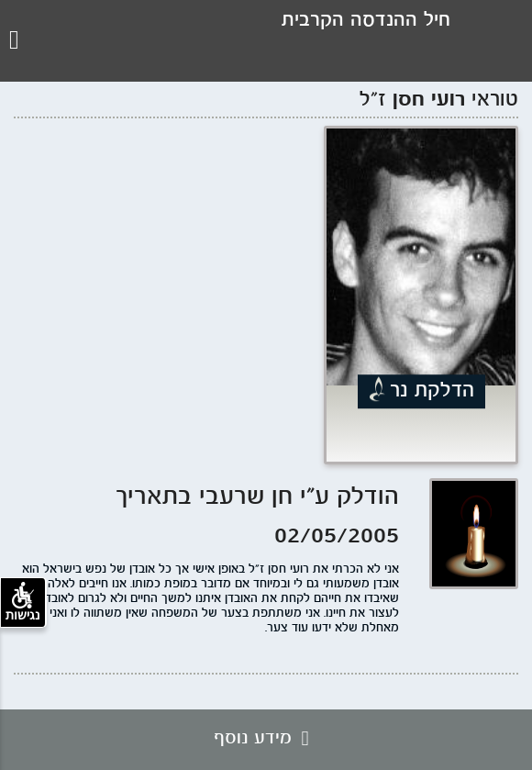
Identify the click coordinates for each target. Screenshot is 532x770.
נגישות (23, 602)
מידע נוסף (266, 739)
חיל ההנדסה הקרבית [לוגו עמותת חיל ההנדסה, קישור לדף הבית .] (366, 21)
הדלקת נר (432, 391)
